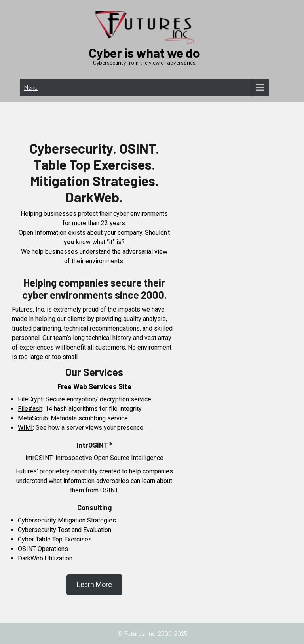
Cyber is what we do (144, 53)
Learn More (94, 584)
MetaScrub (33, 418)
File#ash (30, 409)
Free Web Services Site (94, 386)
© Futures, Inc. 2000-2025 (152, 633)
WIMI (25, 428)
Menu (31, 87)
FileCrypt (30, 399)
